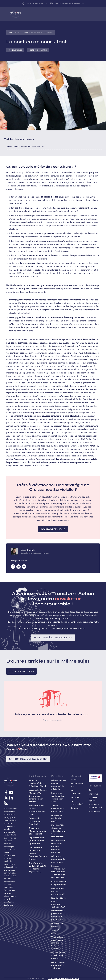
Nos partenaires (76, 792)
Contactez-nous (53, 529)
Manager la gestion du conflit (57, 818)
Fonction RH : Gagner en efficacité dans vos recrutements (58, 831)
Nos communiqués (77, 803)
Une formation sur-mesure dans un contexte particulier (58, 846)
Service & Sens (14, 32)
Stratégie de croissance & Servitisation (35, 821)
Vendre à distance (55, 932)
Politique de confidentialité (95, 806)
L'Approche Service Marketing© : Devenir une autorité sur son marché (38, 796)
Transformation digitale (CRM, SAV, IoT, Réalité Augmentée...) (37, 867)
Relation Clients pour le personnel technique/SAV (58, 902)
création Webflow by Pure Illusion (64, 979)
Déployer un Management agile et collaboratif (38, 831)
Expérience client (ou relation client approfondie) (37, 841)
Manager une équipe (57, 925)
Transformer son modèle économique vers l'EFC (37, 810)
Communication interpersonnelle (59, 883)
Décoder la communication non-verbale (59, 859)
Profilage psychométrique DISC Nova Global (37, 783)
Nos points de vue (77, 785)
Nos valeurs (76, 797)
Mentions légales (93, 799)
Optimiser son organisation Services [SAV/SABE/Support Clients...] (38, 853)
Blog (26, 32)
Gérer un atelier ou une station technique (58, 965)
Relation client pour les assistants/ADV (58, 891)
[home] (16, 14)
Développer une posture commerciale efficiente (59, 785)
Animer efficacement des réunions (57, 809)
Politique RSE (95, 811)
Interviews (93, 794)
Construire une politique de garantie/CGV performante (58, 915)
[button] (94, 14)
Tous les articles (21, 671)
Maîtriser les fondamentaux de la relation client (58, 797)
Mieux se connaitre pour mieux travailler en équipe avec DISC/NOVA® (58, 872)
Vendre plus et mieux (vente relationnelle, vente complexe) (58, 943)
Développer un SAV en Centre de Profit (58, 955)
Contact (75, 808)
